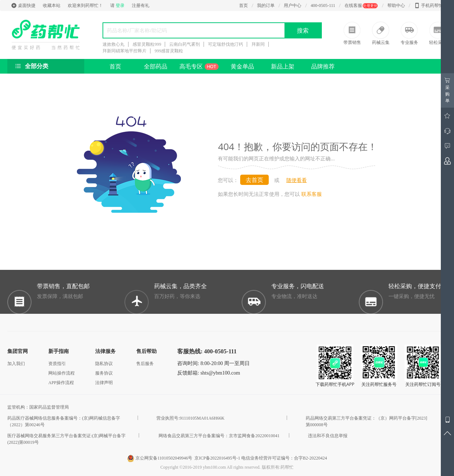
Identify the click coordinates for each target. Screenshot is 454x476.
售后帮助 (146, 351)
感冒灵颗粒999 (147, 44)
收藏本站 (52, 5)
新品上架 (283, 66)
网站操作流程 (62, 373)
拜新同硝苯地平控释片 (124, 51)
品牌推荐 (323, 66)
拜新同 (258, 44)
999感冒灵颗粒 (169, 51)
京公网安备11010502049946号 (160, 458)
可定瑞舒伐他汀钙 (226, 44)
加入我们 (16, 364)
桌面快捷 (23, 5)
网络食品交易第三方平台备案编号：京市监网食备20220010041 (219, 436)
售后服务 (145, 364)
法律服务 (105, 351)
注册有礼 (141, 5)
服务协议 (104, 373)
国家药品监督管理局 (50, 407)
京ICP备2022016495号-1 (217, 458)
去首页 (254, 180)
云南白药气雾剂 (185, 44)
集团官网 (18, 351)
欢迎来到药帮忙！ (85, 5)
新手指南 (59, 351)
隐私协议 (104, 364)
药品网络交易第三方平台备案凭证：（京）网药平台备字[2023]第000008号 (366, 421)
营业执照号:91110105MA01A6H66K (190, 418)
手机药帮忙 (429, 5)
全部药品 (156, 66)
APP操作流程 (61, 383)
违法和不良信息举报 (328, 436)
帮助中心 (396, 5)
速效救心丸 (113, 44)
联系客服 (312, 194)
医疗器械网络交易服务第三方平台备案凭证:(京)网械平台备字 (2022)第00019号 (66, 439)
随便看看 (297, 180)
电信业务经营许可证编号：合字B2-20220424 (284, 458)
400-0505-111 (323, 5)
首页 (243, 5)
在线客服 (361, 6)
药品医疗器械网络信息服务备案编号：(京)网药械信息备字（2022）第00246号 (64, 421)
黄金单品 (242, 66)
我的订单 (266, 5)
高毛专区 (199, 66)
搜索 (303, 30)
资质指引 (57, 364)
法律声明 (104, 383)
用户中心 (293, 5)
